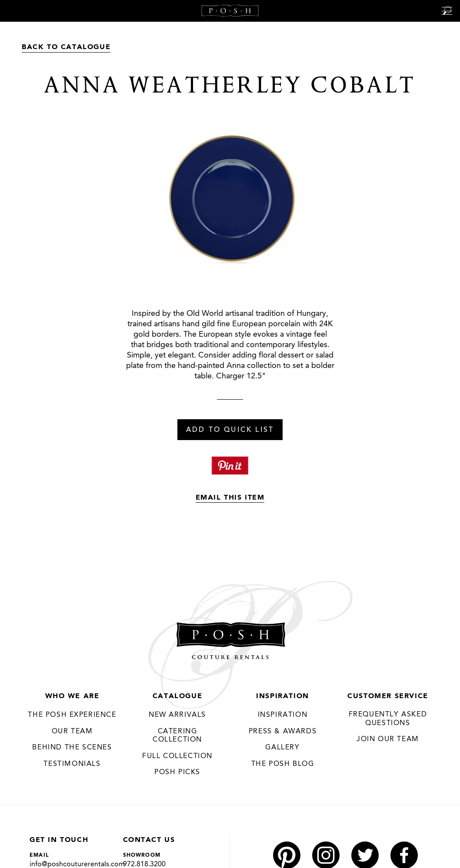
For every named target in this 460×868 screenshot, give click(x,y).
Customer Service (388, 696)
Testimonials (72, 764)
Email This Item (230, 498)
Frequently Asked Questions (388, 719)
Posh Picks (177, 772)
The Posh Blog (283, 764)
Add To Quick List (230, 430)
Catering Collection (177, 736)
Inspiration (283, 696)
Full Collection (177, 756)
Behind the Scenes (72, 748)
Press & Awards (283, 732)
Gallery (282, 748)
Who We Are (72, 696)
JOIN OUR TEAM (388, 739)
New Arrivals (177, 715)
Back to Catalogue (66, 47)
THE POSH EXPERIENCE (72, 715)
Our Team (72, 732)
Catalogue (177, 696)
